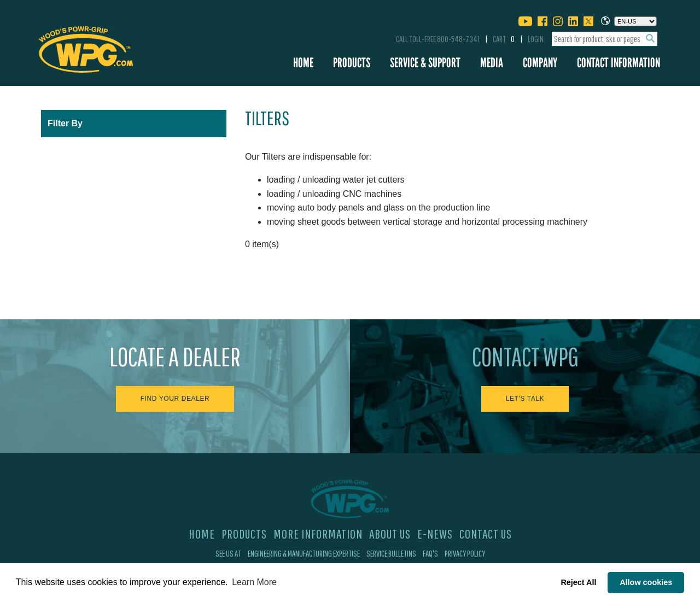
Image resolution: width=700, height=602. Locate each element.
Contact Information (619, 63)
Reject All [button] (578, 582)
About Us (390, 534)
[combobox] (605, 39)
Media (492, 63)
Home (303, 63)
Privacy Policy (465, 553)
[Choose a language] (635, 21)
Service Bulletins (391, 553)
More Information (318, 534)
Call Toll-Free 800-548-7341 (438, 39)
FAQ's (430, 553)
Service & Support (425, 63)
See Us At (228, 553)
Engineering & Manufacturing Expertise (304, 553)
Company (540, 63)
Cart (504, 39)
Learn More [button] (254, 582)
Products (352, 63)
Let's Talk (525, 399)
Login (536, 39)
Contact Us (486, 534)
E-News (435, 534)
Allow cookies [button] (646, 582)
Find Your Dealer (175, 399)
